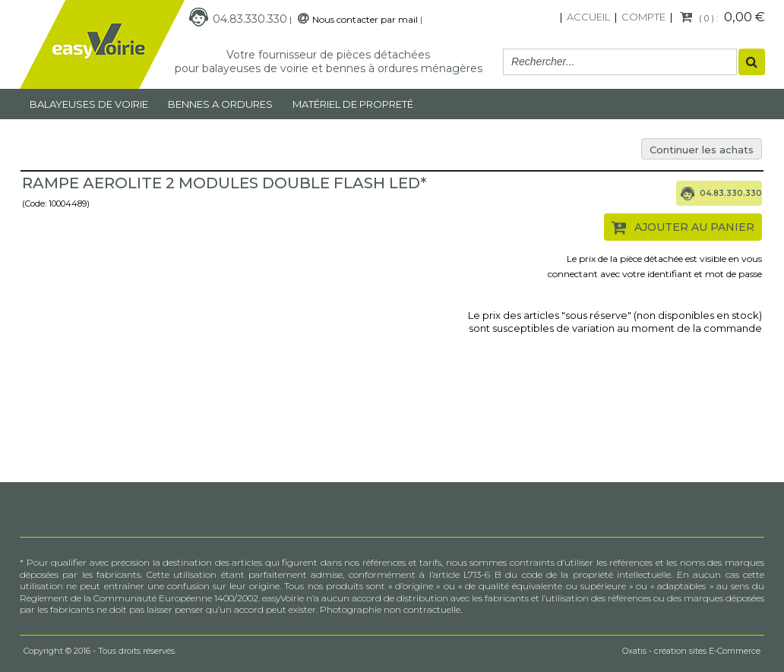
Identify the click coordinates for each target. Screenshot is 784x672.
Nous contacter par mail (365, 19)
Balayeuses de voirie (89, 104)
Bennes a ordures (220, 104)
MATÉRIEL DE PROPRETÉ (353, 104)
